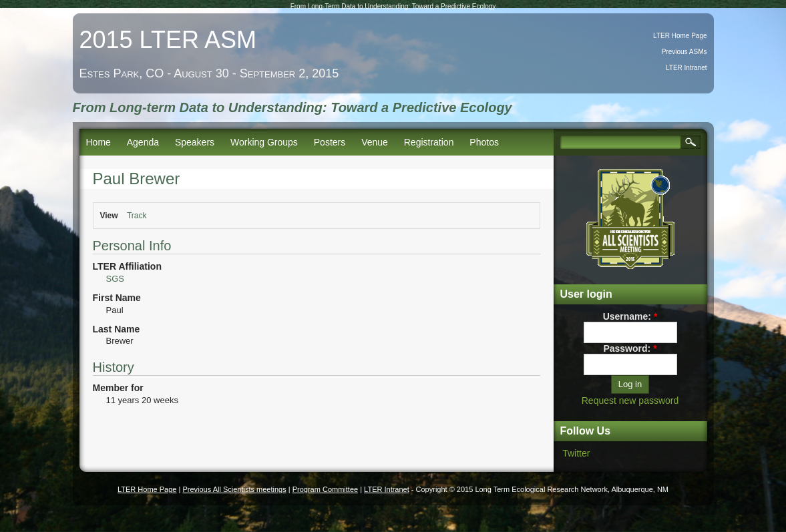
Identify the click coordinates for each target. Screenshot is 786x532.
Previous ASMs (684, 52)
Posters (330, 142)
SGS (115, 279)
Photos (484, 142)
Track (137, 216)
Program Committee (325, 489)
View (109, 216)
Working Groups (264, 142)
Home (99, 142)
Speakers (195, 142)
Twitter (576, 453)
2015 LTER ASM (168, 40)
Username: (630, 316)
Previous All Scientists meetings (234, 489)
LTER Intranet (686, 68)
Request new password (630, 401)
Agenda (143, 142)
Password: (630, 348)
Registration (429, 142)
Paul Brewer (137, 179)
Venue (375, 142)
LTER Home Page (680, 36)
